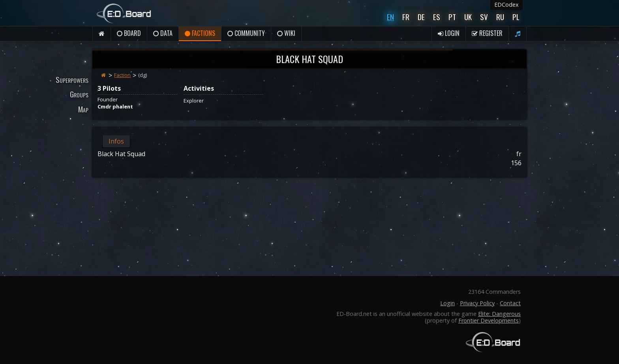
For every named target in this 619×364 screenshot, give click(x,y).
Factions (200, 33)
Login (449, 33)
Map (83, 109)
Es (437, 17)
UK (468, 17)
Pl (516, 17)
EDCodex (506, 5)
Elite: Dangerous (499, 314)
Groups (79, 94)
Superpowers (72, 79)
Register (487, 33)
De (421, 17)
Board (129, 33)
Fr (406, 17)
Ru (500, 17)
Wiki (286, 33)
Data (163, 33)
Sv (484, 17)
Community (246, 33)
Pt (452, 17)
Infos (116, 141)
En (390, 17)
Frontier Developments (489, 320)
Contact (510, 303)
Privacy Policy (477, 303)
